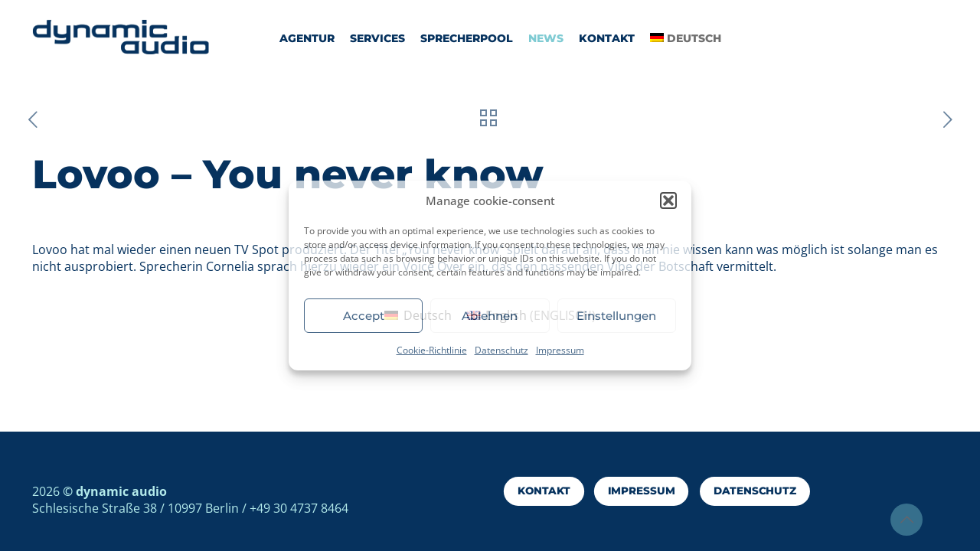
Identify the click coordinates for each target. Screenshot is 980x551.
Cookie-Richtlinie (432, 350)
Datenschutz (501, 350)
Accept (364, 316)
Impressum (560, 350)
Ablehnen (490, 316)
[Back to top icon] (906, 520)
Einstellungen (616, 316)
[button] (668, 201)
